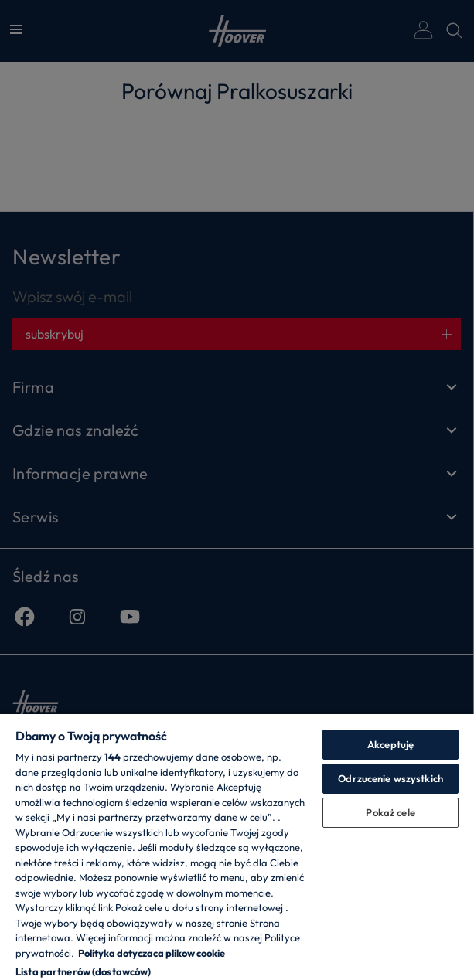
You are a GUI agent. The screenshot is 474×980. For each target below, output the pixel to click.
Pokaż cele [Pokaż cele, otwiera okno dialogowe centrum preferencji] (390, 812)
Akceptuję (390, 744)
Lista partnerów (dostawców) (84, 971)
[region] (237, 846)
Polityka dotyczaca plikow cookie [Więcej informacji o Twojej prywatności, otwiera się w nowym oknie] (152, 953)
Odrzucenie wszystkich (390, 778)
